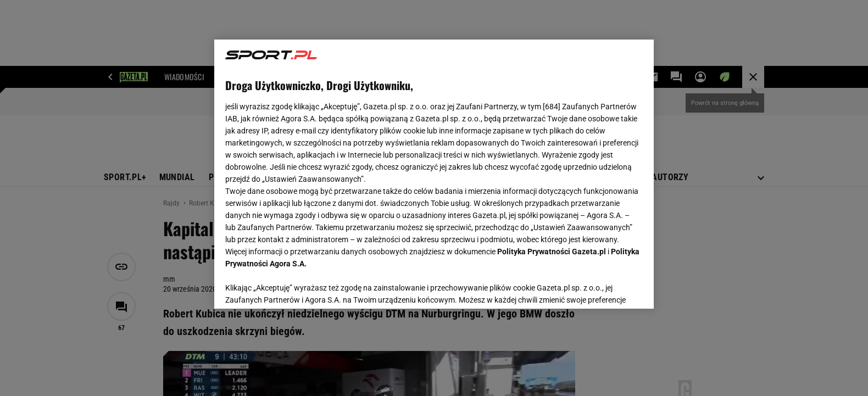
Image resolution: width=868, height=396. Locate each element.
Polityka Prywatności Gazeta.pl (552, 252)
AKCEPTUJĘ (606, 287)
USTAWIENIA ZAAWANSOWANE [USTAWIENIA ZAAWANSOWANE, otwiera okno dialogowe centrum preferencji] (297, 287)
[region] (434, 174)
